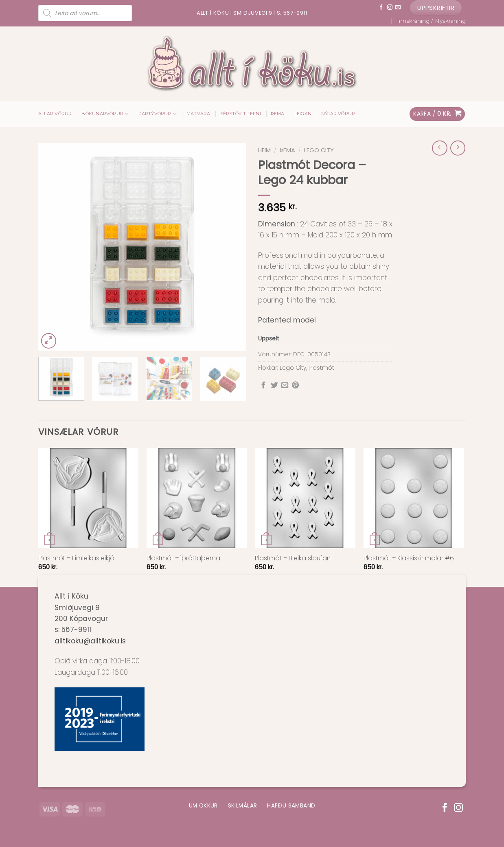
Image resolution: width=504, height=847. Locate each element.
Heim (264, 150)
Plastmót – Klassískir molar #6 (409, 558)
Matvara (198, 114)
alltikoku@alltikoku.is (90, 641)
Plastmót (321, 368)
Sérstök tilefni (241, 114)
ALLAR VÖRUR (55, 114)
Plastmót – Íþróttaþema (183, 558)
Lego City (319, 150)
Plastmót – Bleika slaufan (293, 558)
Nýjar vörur (338, 114)
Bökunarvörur (105, 114)
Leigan (303, 114)
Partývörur (158, 114)
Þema (278, 114)
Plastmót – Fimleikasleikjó (76, 558)
